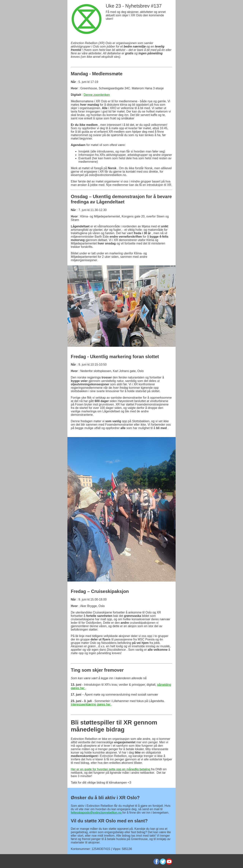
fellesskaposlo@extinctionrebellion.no (97, 813)
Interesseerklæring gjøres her (91, 704)
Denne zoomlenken (97, 95)
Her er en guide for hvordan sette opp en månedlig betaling (111, 769)
